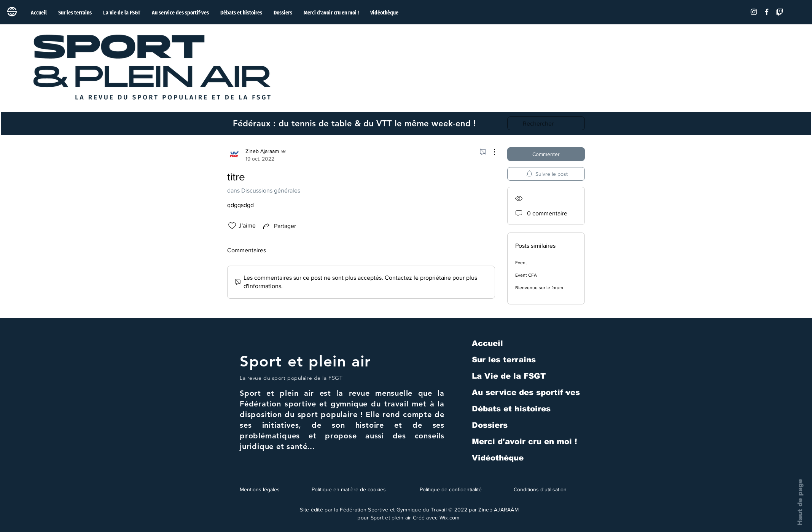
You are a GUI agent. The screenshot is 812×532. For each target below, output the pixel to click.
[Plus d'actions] (490, 152)
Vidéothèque (498, 458)
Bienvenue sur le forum (539, 288)
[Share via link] (279, 226)
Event (521, 263)
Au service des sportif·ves (526, 392)
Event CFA (526, 275)
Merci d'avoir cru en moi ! (525, 441)
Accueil (487, 343)
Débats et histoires (511, 409)
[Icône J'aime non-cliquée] (232, 226)
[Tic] (780, 12)
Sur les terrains (504, 360)
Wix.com (450, 518)
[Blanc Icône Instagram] (754, 12)
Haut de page (800, 502)
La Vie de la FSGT (509, 376)
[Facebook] (767, 12)
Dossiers (490, 425)
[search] (546, 123)
